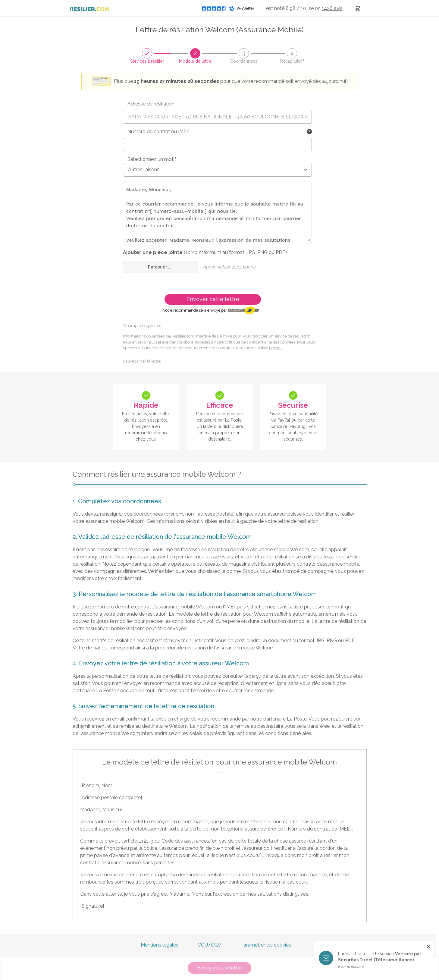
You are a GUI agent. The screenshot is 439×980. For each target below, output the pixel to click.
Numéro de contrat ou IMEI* (158, 132)
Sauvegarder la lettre (142, 361)
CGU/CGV (209, 945)
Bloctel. (276, 348)
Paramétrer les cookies (266, 945)
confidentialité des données (271, 342)
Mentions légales (160, 945)
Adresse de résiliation (151, 104)
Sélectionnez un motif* (153, 159)
